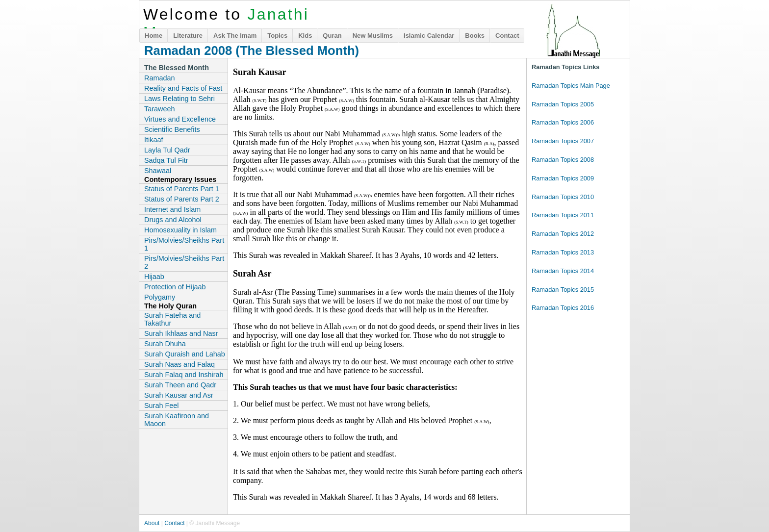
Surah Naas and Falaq (179, 364)
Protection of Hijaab (175, 287)
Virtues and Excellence (180, 119)
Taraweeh (159, 109)
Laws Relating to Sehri (179, 99)
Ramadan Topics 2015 (563, 290)
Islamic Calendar (429, 36)
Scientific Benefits (172, 129)
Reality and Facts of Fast (183, 88)
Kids (305, 36)
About (152, 523)
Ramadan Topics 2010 (563, 197)
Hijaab (154, 277)
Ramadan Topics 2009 (563, 178)
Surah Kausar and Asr (179, 395)
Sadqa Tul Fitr (166, 160)
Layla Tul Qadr (167, 150)
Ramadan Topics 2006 (563, 122)
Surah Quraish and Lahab (185, 354)
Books (475, 36)
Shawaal (158, 171)
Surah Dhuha (165, 344)
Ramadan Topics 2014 (563, 271)
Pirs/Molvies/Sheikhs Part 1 (184, 244)
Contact (507, 36)
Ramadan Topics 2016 (563, 308)
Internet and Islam (172, 209)
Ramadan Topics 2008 (563, 160)
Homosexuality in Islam (180, 230)
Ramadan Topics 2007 (563, 141)
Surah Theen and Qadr (180, 385)
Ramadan (159, 78)
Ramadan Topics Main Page (571, 86)
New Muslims (373, 36)
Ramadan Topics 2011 (563, 215)
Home (154, 36)
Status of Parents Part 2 (182, 199)
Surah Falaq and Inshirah (184, 375)
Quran (332, 36)
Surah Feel (161, 405)
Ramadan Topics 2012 (563, 234)
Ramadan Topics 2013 (563, 252)
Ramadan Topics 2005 (563, 104)
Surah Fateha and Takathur (172, 319)
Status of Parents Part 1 (182, 189)
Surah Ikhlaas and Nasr (181, 333)
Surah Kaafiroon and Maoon (177, 420)
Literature (188, 36)
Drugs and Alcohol (173, 220)
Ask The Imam (235, 36)
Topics (277, 36)
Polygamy (160, 297)
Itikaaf (154, 140)
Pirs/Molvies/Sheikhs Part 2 (184, 262)
